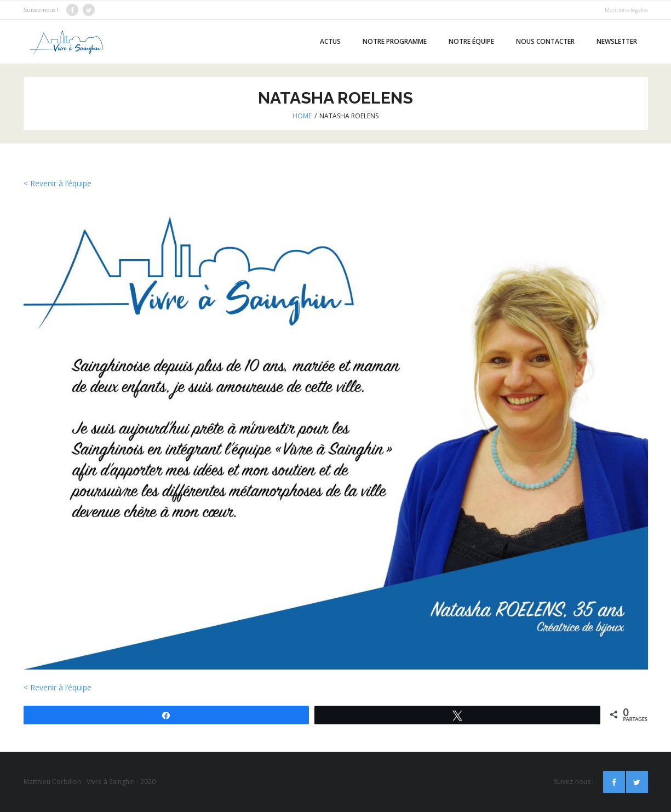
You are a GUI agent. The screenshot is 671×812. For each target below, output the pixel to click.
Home (302, 116)
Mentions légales (626, 10)
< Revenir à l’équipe (58, 183)
